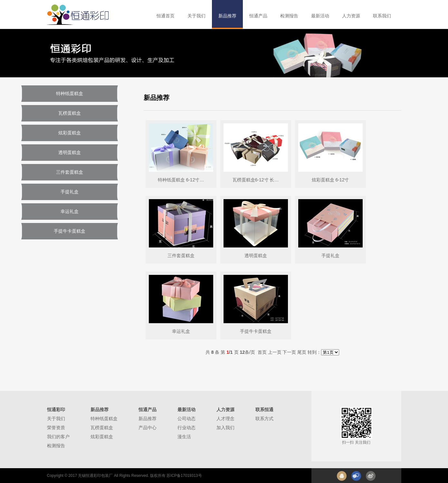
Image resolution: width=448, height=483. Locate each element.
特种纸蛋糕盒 (104, 419)
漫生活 (184, 437)
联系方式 (264, 419)
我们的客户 (58, 437)
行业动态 (186, 428)
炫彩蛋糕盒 (102, 437)
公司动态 (186, 419)
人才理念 (225, 419)
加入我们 (225, 428)
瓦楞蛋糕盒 (102, 428)
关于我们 (56, 419)
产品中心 (148, 428)
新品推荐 (148, 419)
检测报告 (56, 446)
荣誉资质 (56, 428)
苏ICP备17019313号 (184, 476)
